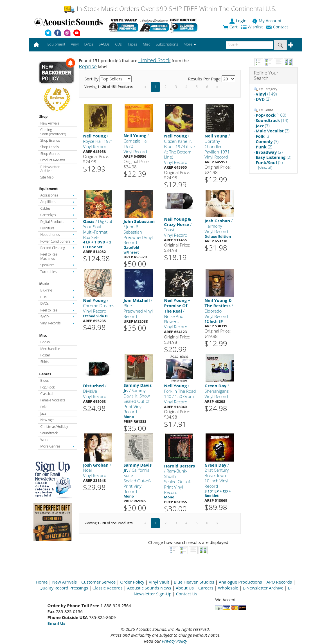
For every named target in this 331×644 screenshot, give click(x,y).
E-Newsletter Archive (50, 169)
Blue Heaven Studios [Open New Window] (194, 582)
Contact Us (187, 594)
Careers (206, 588)
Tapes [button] (132, 44)
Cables (57, 208)
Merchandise (50, 349)
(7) (263, 126)
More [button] (190, 44)
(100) (271, 115)
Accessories (57, 195)
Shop (44, 117)
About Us (185, 588)
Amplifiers (57, 202)
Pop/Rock (48, 387)
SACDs (57, 317)
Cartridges (57, 215)
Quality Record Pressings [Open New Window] (64, 588)
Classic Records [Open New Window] (108, 588)
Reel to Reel (57, 310)
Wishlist (253, 27)
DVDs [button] (89, 44)
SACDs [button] (104, 44)
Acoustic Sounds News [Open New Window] (149, 588)
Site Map (47, 177)
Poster (45, 355)
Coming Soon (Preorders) (53, 132)
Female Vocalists (53, 400)
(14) (272, 120)
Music (44, 284)
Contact (278, 27)
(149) (266, 94)
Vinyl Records (57, 323)
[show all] (265, 168)
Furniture (57, 228)
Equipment (49, 189)
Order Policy (132, 582)
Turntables (57, 272)
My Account (267, 21)
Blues (45, 380)
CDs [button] (119, 44)
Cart (230, 27)
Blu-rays (57, 290)
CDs (57, 297)
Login (238, 21)
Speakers (57, 265)
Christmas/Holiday (54, 427)
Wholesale (228, 588)
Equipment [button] (56, 44)
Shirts (45, 362)
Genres (45, 374)
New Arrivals (50, 123)
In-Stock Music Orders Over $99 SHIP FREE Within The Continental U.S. (170, 9)
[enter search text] (249, 45)
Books (45, 342)
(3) (273, 131)
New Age (47, 420)
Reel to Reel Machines (57, 256)
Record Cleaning (57, 248)
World (45, 440)
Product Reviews (53, 160)
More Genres (57, 446)
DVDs (57, 303)
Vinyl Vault (159, 582)
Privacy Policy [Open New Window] (174, 641)
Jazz (43, 413)
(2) (263, 99)
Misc (43, 335)
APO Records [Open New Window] (279, 582)
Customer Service (98, 582)
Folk (44, 407)
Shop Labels (50, 147)
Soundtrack (49, 433)
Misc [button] (146, 44)
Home (42, 582)
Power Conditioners (57, 241)
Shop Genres (50, 154)
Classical (47, 394)
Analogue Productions (240, 582)
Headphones (57, 235)
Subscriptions (167, 44)
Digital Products (57, 222)
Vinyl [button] (75, 44)
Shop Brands (50, 140)
